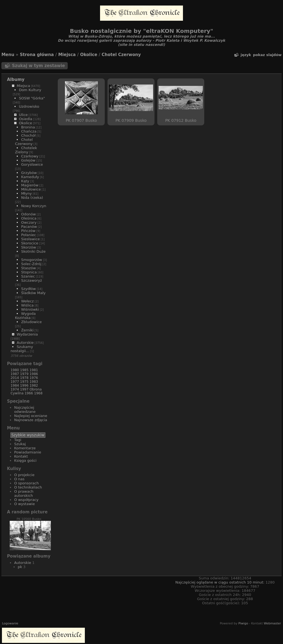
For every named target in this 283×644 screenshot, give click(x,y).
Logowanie (10, 623)
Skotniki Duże (33, 251)
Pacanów (29, 227)
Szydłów (28, 289)
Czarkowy (30, 156)
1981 (34, 370)
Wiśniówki (30, 309)
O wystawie (24, 504)
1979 (24, 374)
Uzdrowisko (29, 106)
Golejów (28, 160)
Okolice (89, 55)
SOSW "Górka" (32, 98)
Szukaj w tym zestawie (38, 66)
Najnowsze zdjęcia (31, 420)
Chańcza (29, 131)
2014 (15, 378)
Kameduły (30, 177)
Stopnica (29, 272)
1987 (15, 374)
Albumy (16, 80)
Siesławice (30, 239)
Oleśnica (29, 218)
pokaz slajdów (267, 55)
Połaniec (28, 235)
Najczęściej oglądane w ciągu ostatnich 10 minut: (220, 582)
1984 (15, 386)
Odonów (28, 214)
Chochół (28, 135)
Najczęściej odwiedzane (25, 410)
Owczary (29, 222)
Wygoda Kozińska (25, 316)
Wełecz (27, 301)
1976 (34, 378)
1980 (15, 370)
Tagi (18, 440)
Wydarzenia (27, 334)
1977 (15, 382)
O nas (19, 479)
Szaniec (28, 276)
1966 (29, 393)
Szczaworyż (31, 280)
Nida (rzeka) (32, 198)
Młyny (26, 193)
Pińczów (28, 231)
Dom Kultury (30, 90)
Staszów (28, 268)
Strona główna (37, 55)
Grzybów (29, 173)
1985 (24, 370)
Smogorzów (32, 260)
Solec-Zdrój (31, 264)
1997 (24, 389)
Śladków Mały (33, 293)
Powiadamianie (28, 452)
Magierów (30, 185)
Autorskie (25, 343)
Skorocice (30, 243)
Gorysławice (32, 164)
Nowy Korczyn (34, 206)
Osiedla (25, 119)
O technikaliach (28, 487)
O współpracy (26, 500)
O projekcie (24, 475)
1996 (24, 386)
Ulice (23, 115)
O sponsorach (26, 483)
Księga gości (25, 460)
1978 (24, 378)
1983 (34, 382)
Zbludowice (31, 322)
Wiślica (27, 305)
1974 (15, 389)
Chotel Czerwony (121, 55)
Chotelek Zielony (26, 150)
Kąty (25, 181)
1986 (34, 374)
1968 (38, 393)
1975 (24, 382)
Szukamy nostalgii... (22, 349)
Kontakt (21, 456)
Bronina (28, 127)
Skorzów (28, 247)
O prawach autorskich (24, 493)
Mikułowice (31, 189)
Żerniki (27, 330)
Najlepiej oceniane (31, 416)
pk (20, 567)
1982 (34, 386)
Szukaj (20, 444)
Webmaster (272, 623)
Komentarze (25, 448)
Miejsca (67, 55)
